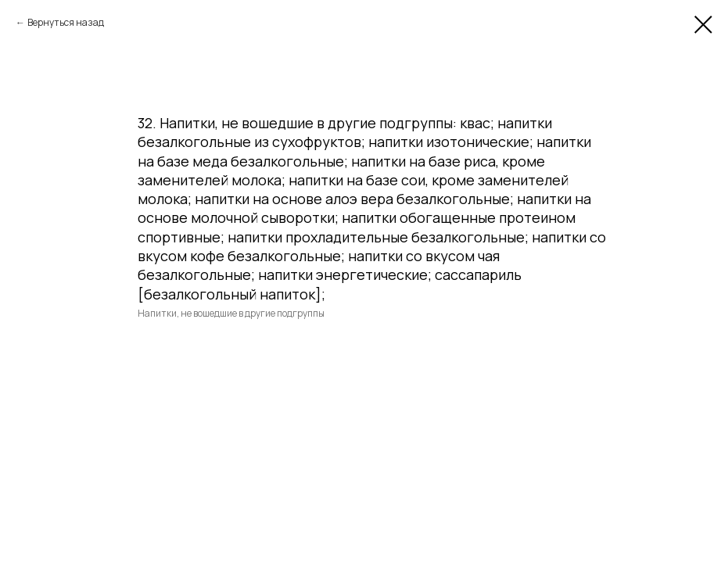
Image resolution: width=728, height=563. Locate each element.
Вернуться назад (66, 22)
